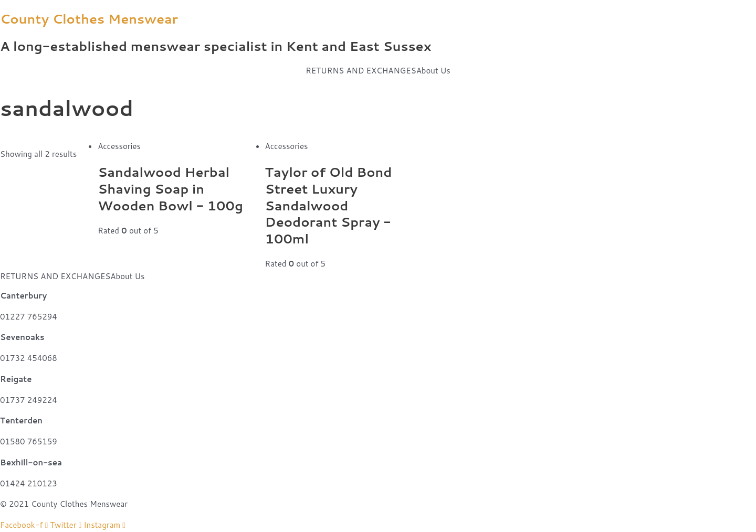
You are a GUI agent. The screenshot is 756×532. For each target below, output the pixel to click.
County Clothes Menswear (89, 19)
